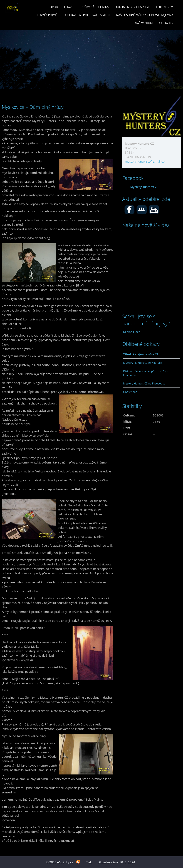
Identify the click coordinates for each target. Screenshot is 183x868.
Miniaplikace (132, 332)
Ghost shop (130, 392)
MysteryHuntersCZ (144, 187)
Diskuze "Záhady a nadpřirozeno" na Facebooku (146, 373)
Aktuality (166, 23)
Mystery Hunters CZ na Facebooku (144, 383)
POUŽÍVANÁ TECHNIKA (94, 7)
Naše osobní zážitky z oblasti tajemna (145, 15)
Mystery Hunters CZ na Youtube (143, 363)
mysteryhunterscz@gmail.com (146, 161)
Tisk (89, 862)
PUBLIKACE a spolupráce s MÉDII (87, 15)
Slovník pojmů (47, 15)
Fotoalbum (165, 7)
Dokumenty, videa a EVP (132, 7)
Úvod (54, 7)
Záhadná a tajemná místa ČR (141, 354)
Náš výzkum (144, 23)
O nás (68, 7)
